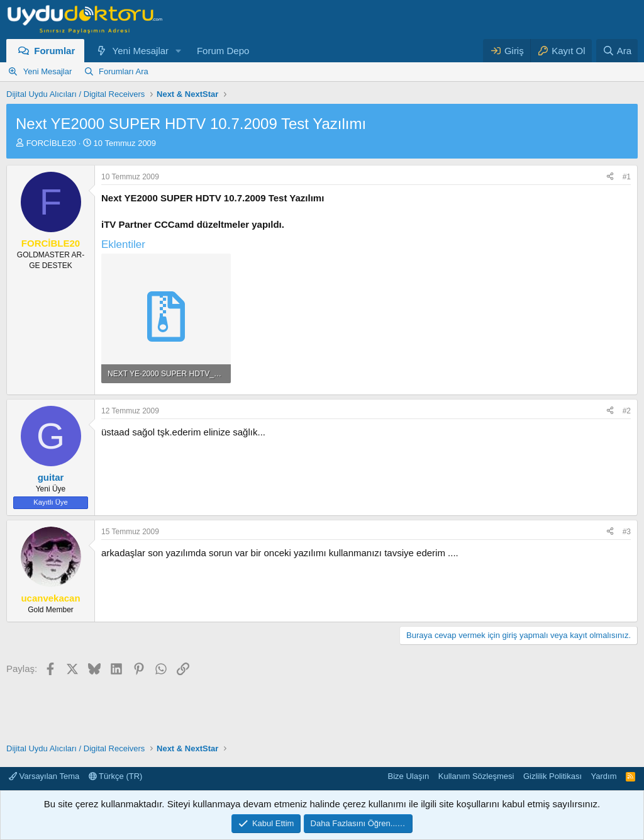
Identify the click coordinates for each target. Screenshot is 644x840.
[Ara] (617, 51)
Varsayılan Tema (44, 776)
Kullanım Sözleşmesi (476, 776)
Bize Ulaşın (409, 776)
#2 (627, 411)
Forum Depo (223, 51)
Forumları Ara (124, 71)
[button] (179, 51)
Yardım (604, 776)
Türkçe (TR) (116, 776)
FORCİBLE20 (51, 143)
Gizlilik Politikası (552, 776)
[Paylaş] (610, 177)
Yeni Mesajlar (141, 51)
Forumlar (54, 51)
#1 (627, 177)
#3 (627, 532)
